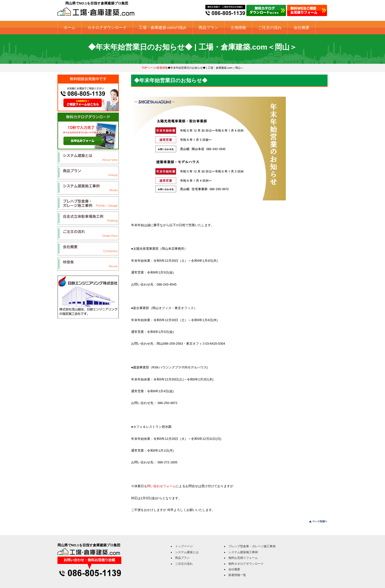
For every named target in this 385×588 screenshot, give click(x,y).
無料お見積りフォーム (243, 558)
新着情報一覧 (237, 575)
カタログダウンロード (107, 28)
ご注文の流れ (270, 28)
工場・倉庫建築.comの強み (163, 28)
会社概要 (302, 28)
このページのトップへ (315, 521)
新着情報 (162, 68)
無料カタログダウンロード (246, 564)
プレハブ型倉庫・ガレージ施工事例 (252, 546)
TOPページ (149, 68)
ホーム (69, 28)
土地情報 (238, 28)
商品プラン (208, 28)
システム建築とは (187, 552)
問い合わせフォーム (161, 486)
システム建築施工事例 (243, 552)
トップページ (184, 546)
